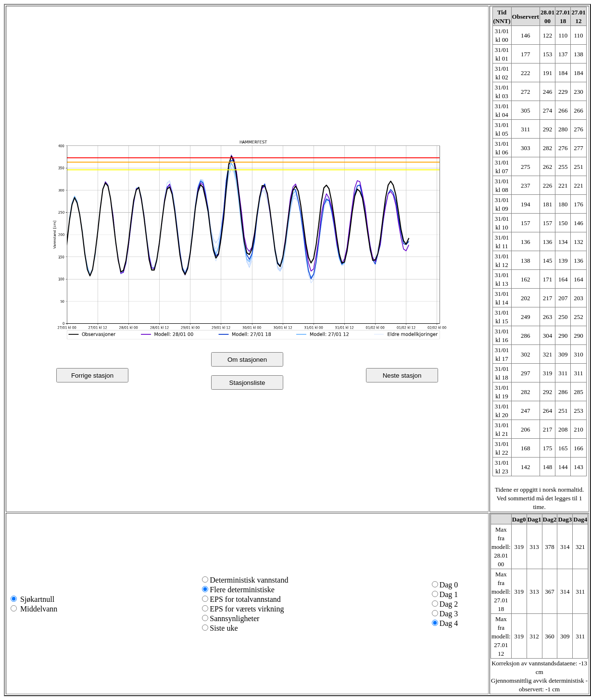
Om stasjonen (247, 360)
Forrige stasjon (92, 375)
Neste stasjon (402, 375)
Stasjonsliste (247, 383)
